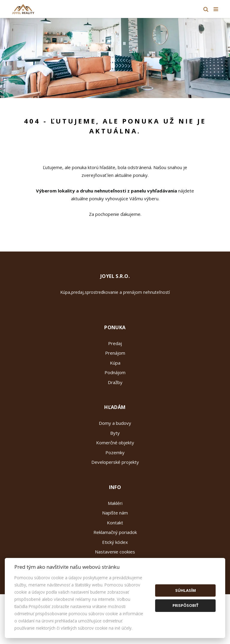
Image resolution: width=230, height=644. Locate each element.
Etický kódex (115, 542)
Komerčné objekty (115, 443)
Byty (115, 433)
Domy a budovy (115, 423)
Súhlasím (186, 590)
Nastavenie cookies (115, 552)
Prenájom (115, 353)
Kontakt (115, 523)
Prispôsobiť (186, 605)
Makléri (115, 503)
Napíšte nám (115, 513)
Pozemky (115, 452)
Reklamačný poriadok (115, 532)
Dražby (115, 382)
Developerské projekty (115, 462)
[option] (115, 58)
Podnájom (115, 372)
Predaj (115, 343)
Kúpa (115, 363)
